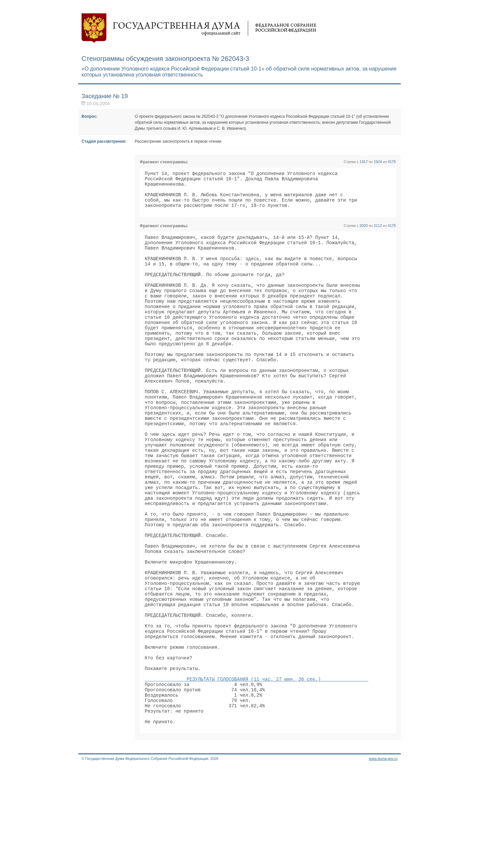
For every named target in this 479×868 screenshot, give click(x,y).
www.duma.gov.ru (383, 859)
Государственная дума (199, 28)
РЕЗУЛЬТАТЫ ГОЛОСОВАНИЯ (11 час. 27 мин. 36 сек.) (256, 771)
